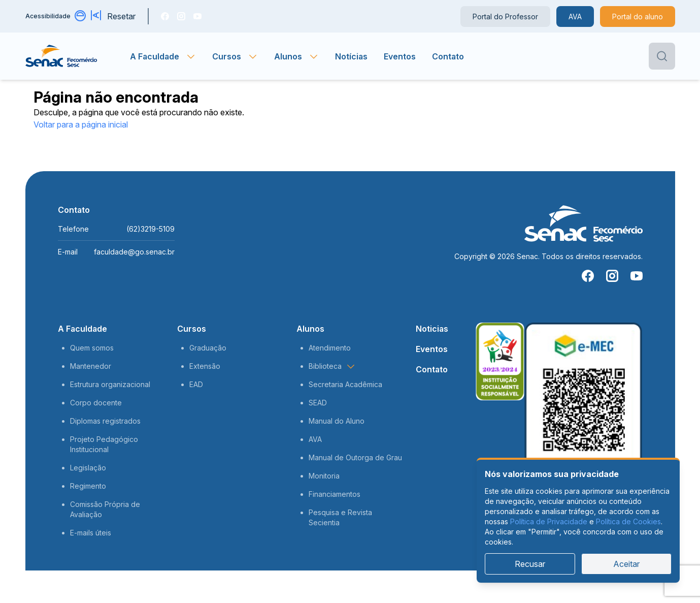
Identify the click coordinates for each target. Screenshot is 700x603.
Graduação (208, 348)
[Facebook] (165, 16)
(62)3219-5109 (151, 229)
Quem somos (92, 348)
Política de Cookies (628, 521)
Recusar (530, 564)
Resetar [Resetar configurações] (121, 16)
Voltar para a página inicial (81, 124)
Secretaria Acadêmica (345, 384)
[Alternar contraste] (81, 16)
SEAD (318, 403)
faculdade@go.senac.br (134, 252)
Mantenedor (91, 366)
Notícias (351, 56)
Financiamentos (335, 494)
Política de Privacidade (549, 521)
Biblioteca (332, 366)
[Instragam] (181, 16)
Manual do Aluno (337, 421)
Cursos (192, 329)
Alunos (310, 329)
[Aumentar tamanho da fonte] (97, 16)
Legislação (88, 468)
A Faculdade (82, 329)
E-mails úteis (91, 533)
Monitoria (324, 476)
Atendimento (330, 348)
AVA (575, 17)
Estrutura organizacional (110, 384)
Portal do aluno (638, 17)
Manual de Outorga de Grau (355, 457)
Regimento (88, 486)
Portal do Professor (505, 17)
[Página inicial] (78, 56)
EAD (196, 384)
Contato (448, 56)
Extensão (205, 366)
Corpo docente (96, 403)
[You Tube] (197, 16)
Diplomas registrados (105, 421)
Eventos (400, 56)
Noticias (432, 329)
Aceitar (626, 564)
